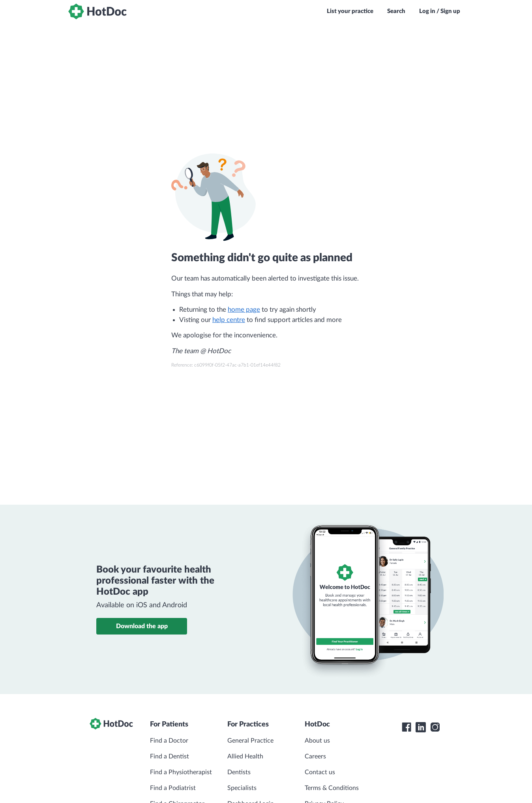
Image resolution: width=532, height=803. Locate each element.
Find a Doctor (169, 741)
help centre (229, 320)
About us (317, 741)
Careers (315, 756)
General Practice (250, 741)
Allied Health (245, 756)
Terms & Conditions (332, 788)
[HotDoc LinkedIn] (421, 727)
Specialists (242, 788)
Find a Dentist (170, 756)
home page (244, 310)
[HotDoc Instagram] (435, 727)
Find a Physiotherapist (181, 772)
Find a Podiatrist (173, 788)
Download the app (142, 626)
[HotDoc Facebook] (406, 727)
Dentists (239, 772)
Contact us (320, 772)
